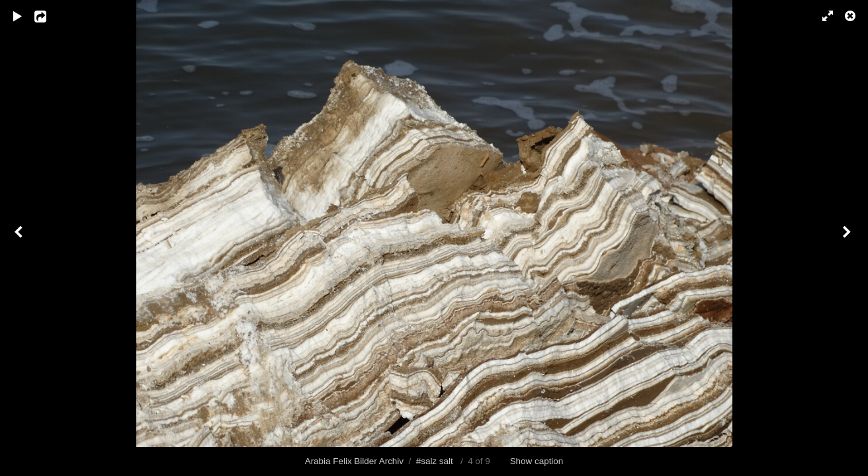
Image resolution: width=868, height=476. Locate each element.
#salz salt (435, 461)
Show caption (537, 461)
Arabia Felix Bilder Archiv (354, 461)
